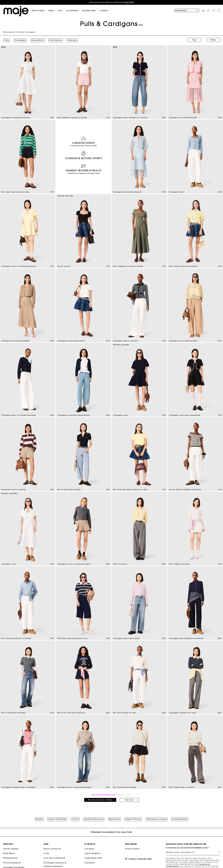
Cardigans (20, 40)
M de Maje (9, 853)
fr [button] (203, 11)
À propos (89, 849)
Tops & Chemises (57, 819)
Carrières (90, 863)
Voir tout (129, 799)
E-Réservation (10, 858)
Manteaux (114, 819)
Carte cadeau (11, 849)
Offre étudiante (12, 863)
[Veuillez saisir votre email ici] (193, 852)
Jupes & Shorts (133, 819)
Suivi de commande (54, 858)
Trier (194, 40)
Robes (39, 819)
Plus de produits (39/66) (100, 799)
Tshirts (75, 819)
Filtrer (213, 40)
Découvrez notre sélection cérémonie (111, 2)
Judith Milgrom (93, 853)
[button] (40, 11)
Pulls (6, 40)
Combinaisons (180, 819)
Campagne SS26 (93, 858)
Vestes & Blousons (94, 819)
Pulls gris (72, 40)
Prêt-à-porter (9, 32)
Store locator (132, 849)
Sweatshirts (37, 40)
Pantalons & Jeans (157, 819)
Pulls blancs (55, 40)
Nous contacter (52, 849)
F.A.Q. (47, 853)
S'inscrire (218, 852)
